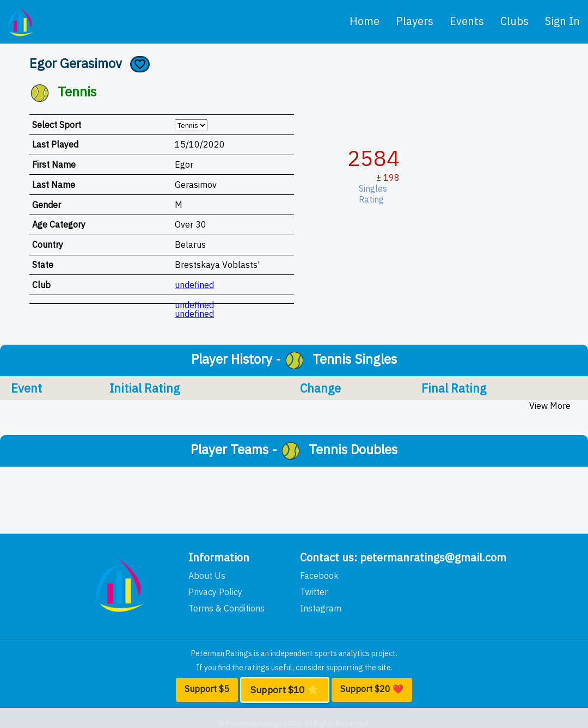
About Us (207, 576)
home (365, 21)
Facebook (319, 576)
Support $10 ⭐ (284, 690)
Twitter (314, 592)
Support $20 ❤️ (372, 689)
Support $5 (207, 689)
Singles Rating (375, 194)
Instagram (321, 608)
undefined (194, 285)
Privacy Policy (215, 592)
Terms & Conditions (226, 608)
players (415, 21)
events (467, 21)
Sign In (562, 21)
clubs (514, 21)
